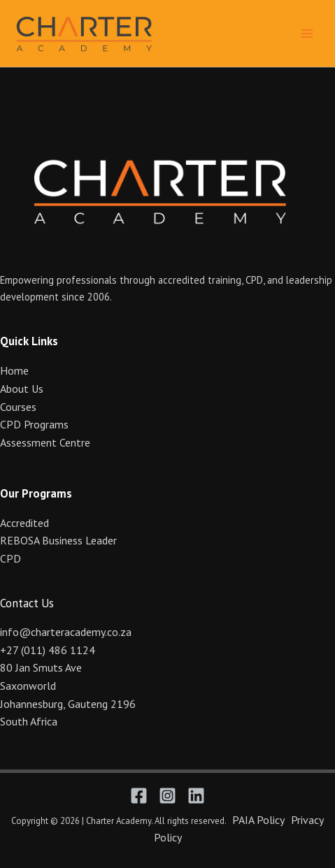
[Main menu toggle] (307, 33)
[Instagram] (167, 796)
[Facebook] (139, 796)
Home (14, 370)
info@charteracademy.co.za (66, 632)
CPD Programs (34, 424)
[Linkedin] (196, 796)
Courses (18, 407)
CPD (10, 558)
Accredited (24, 523)
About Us (22, 389)
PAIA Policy (258, 820)
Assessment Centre (45, 442)
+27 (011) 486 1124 (48, 650)
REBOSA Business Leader (58, 540)
